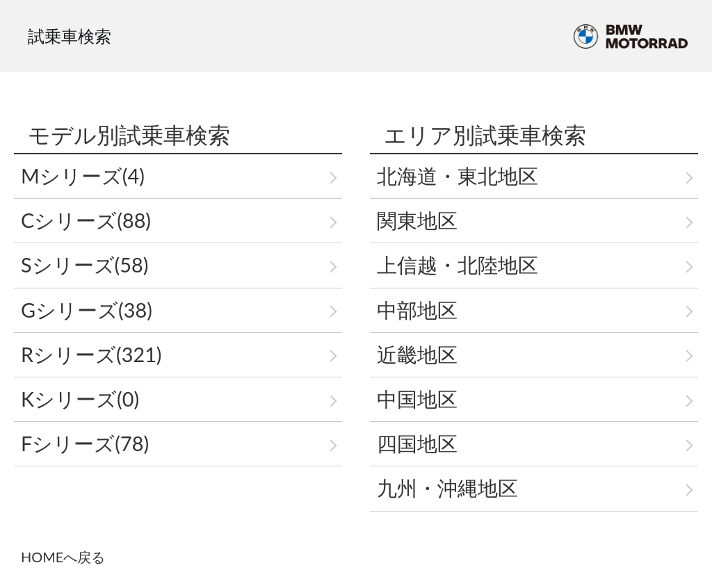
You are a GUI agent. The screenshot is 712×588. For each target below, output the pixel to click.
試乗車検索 (70, 36)
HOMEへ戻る (63, 557)
